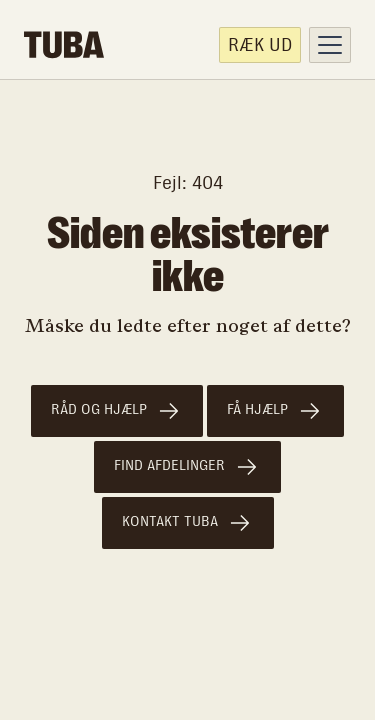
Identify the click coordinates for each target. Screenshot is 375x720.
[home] (64, 45)
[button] (330, 45)
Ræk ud (260, 45)
